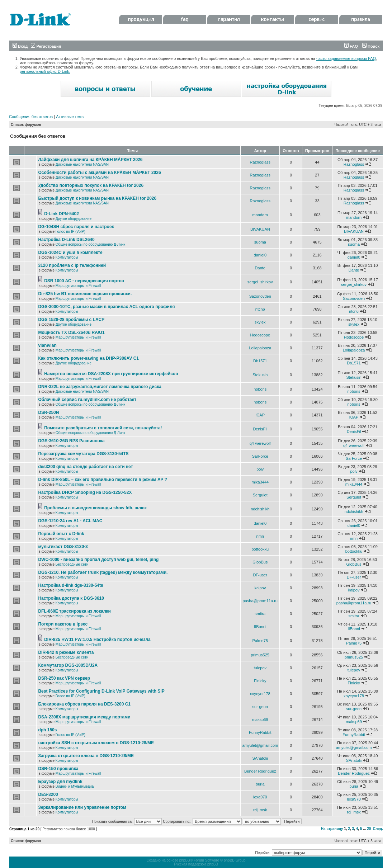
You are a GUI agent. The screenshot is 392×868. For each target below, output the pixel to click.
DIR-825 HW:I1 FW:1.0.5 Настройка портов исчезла (97, 640)
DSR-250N (48, 412)
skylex (260, 322)
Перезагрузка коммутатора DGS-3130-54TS (83, 454)
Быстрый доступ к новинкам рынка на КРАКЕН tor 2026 (97, 198)
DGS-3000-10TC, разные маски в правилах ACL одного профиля (106, 307)
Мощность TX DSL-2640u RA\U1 (71, 332)
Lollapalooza (260, 348)
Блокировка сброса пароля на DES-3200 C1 (84, 704)
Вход (20, 46)
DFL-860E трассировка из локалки (74, 611)
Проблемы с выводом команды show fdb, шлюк (95, 508)
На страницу (332, 829)
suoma (260, 242)
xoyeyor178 (260, 694)
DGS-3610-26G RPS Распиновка (71, 441)
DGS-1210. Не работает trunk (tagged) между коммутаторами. (103, 572)
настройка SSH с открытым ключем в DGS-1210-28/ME (96, 743)
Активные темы (70, 117)
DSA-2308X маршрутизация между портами (84, 717)
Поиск (371, 46)
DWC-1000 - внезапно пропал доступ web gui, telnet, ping (98, 560)
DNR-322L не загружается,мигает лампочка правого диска (100, 387)
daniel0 (260, 255)
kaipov (260, 588)
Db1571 (260, 361)
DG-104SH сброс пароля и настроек (76, 227)
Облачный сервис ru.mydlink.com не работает (87, 400)
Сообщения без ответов (31, 117)
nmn (260, 536)
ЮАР (260, 415)
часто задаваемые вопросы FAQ (346, 58)
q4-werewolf (260, 443)
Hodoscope (260, 335)
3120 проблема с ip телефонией (72, 265)
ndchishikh (260, 509)
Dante (260, 268)
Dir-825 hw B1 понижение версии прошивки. (85, 294)
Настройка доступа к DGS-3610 (71, 598)
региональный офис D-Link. (45, 71)
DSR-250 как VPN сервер (64, 678)
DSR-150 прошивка (58, 769)
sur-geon (260, 707)
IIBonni (260, 627)
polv (260, 469)
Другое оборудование (74, 219)
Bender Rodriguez (260, 771)
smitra (260, 614)
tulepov (260, 668)
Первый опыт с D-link (61, 534)
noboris (260, 389)
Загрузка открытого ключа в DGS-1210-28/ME (86, 756)
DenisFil (260, 429)
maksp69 (260, 720)
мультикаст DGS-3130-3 (63, 547)
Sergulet (260, 495)
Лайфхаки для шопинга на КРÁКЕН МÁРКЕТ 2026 (90, 160)
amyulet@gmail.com (260, 745)
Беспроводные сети (72, 564)
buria (260, 784)
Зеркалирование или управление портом (82, 807)
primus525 (260, 655)
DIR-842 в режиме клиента (66, 652)
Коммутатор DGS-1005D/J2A (68, 665)
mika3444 (260, 482)
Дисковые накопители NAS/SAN (82, 164)
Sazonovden (260, 296)
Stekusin (260, 375)
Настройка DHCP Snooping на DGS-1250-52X (85, 492)
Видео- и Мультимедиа (75, 786)
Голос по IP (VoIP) (70, 232)
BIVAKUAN (260, 229)
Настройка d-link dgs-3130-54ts (70, 585)
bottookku (260, 549)
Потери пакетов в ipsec (63, 624)
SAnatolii (260, 758)
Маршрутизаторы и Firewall (78, 286)
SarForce (260, 456)
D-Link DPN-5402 (62, 214)
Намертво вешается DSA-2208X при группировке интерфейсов (111, 374)
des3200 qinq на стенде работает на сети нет (85, 467)
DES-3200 (48, 794)
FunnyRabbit (260, 732)
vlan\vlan (47, 345)
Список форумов (26, 125)
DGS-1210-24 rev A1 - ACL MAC (70, 521)
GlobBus (260, 562)
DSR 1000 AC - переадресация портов (84, 281)
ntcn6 (260, 309)
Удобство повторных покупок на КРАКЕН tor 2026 (91, 185)
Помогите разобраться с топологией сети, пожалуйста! (103, 428)
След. (378, 829)
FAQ (351, 46)
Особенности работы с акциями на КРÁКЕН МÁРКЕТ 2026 (99, 173)
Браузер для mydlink (60, 782)
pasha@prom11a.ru (260, 601)
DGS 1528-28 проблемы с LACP (71, 320)
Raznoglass (260, 162)
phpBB (185, 860)
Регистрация (46, 46)
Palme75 (260, 641)
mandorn (260, 215)
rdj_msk (260, 810)
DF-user (260, 575)
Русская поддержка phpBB (196, 864)
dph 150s (47, 730)
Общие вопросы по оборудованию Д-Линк (90, 244)
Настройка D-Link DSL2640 (66, 240)
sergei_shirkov (260, 282)
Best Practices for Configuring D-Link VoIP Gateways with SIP (101, 691)
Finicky (260, 681)
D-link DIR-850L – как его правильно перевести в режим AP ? (103, 480)
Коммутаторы (67, 257)
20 (369, 829)
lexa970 (260, 797)
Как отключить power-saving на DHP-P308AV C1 (88, 358)
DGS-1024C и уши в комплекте (70, 253)
